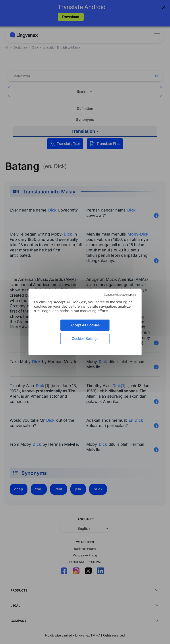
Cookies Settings (85, 339)
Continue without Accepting (120, 295)
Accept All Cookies (85, 325)
